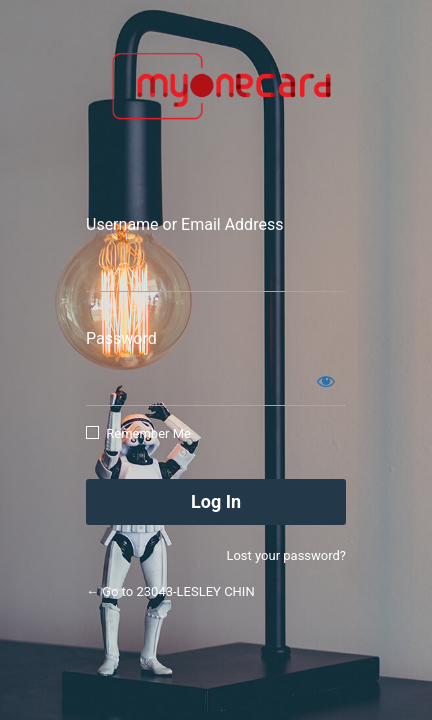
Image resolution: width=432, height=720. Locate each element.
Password (121, 338)
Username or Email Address (184, 224)
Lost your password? (286, 555)
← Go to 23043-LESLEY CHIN (170, 591)
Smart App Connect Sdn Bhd (216, 97)
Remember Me (148, 433)
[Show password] (326, 381)
